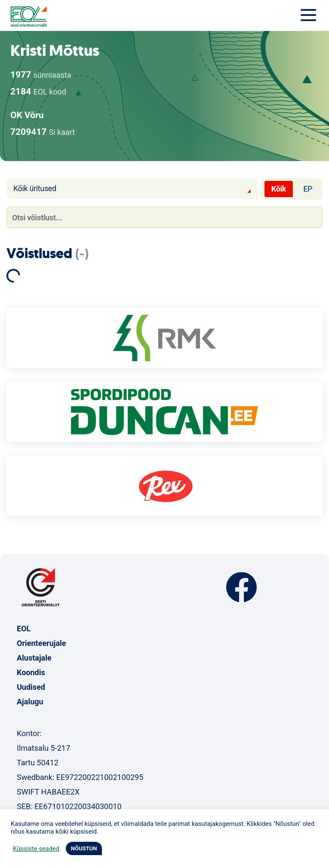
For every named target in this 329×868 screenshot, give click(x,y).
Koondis (31, 672)
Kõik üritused (35, 188)
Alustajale (34, 658)
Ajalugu (30, 702)
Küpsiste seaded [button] (36, 849)
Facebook (241, 587)
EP (308, 189)
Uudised (31, 687)
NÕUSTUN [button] (84, 848)
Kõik (279, 189)
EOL (24, 629)
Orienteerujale (42, 643)
